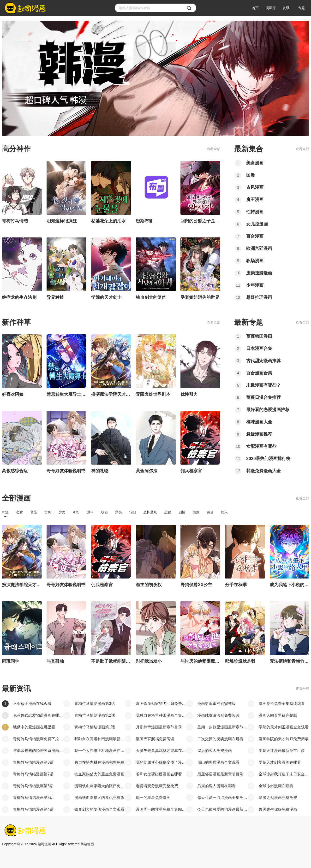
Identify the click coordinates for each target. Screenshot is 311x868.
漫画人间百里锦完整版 (278, 715)
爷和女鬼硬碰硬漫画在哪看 (159, 774)
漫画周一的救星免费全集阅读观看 (161, 809)
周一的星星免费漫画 (153, 798)
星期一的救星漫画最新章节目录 (222, 727)
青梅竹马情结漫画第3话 (95, 704)
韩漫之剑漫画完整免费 (278, 798)
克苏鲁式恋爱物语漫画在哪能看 (38, 715)
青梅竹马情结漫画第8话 (33, 762)
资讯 (286, 8)
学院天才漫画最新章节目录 (282, 751)
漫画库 (271, 8)
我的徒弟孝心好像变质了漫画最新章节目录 (161, 762)
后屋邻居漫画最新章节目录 (220, 774)
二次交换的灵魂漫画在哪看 (220, 739)
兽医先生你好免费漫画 (278, 809)
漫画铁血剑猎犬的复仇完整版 (99, 798)
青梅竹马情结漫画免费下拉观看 (38, 739)
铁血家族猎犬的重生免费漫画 (99, 774)
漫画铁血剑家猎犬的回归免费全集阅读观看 (100, 786)
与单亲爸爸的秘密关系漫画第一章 (38, 751)
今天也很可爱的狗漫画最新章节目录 (222, 809)
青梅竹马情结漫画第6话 (33, 786)
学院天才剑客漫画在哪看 (280, 762)
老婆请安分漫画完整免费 (157, 786)
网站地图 (87, 844)
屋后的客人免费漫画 (215, 751)
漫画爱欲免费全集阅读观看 (282, 704)
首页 (255, 8)
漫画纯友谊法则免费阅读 (218, 715)
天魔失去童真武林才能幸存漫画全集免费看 (161, 751)
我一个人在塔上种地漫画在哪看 (100, 751)
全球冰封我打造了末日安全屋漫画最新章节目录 (284, 774)
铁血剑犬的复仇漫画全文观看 (99, 809)
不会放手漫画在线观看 (32, 704)
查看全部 (214, 149)
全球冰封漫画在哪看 (276, 786)
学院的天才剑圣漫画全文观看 (284, 727)
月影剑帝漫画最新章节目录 (159, 727)
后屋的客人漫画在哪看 (216, 786)
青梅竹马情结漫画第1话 (95, 727)
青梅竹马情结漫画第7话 (33, 774)
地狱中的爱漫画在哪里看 (34, 727)
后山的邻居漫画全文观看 (218, 762)
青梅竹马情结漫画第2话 (95, 715)
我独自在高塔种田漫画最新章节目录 (100, 739)
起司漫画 (44, 844)
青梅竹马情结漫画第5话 (33, 798)
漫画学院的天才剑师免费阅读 (284, 739)
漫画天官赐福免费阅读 (155, 739)
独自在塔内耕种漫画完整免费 (99, 762)
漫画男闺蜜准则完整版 (216, 704)
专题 (301, 8)
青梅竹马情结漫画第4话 (33, 809)
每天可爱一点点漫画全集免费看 (222, 798)
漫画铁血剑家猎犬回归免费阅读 (161, 704)
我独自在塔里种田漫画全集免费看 (161, 715)
